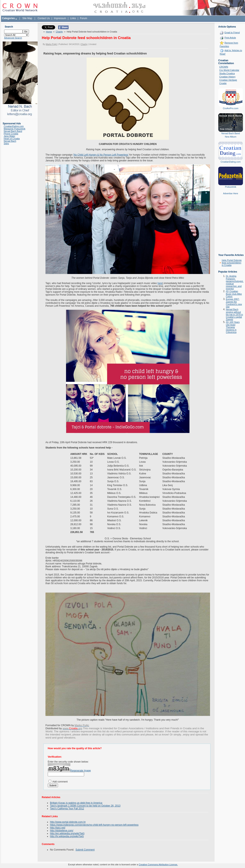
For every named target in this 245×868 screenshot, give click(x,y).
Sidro (6, 143)
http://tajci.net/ (58, 828)
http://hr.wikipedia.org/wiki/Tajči (67, 836)
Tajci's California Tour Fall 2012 (67, 808)
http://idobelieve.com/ (62, 830)
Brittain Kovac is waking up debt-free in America (76, 803)
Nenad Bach (10, 141)
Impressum (60, 18)
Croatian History (227, 77)
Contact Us (44, 18)
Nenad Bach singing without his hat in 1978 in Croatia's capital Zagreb (234, 314)
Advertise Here (231, 193)
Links (73, 18)
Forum (84, 18)
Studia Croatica (227, 73)
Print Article (230, 38)
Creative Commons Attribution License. (158, 864)
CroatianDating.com (14, 126)
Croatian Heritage (228, 80)
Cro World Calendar (229, 70)
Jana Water (9, 136)
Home (49, 31)
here (160, 283)
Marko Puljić (51, 44)
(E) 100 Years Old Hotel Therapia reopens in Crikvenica (233, 327)
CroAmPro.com (230, 108)
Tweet (45, 27)
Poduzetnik (231, 187)
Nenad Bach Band (13, 131)
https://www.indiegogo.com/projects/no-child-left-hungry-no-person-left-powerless (94, 825)
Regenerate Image (81, 770)
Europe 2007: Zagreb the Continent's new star (234, 303)
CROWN (224, 67)
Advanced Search (13, 38)
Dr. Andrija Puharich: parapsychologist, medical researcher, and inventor (235, 282)
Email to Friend (232, 32)
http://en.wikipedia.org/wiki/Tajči (67, 833)
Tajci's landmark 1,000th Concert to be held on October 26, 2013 (85, 806)
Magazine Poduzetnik (15, 129)
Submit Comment (85, 850)
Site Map (27, 18)
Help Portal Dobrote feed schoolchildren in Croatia (232, 263)
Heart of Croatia (12, 139)
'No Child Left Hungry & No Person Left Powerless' (101, 155)
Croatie (223, 83)
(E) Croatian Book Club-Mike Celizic (234, 294)
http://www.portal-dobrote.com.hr (68, 822)
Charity (59, 31)
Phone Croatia (11, 134)
